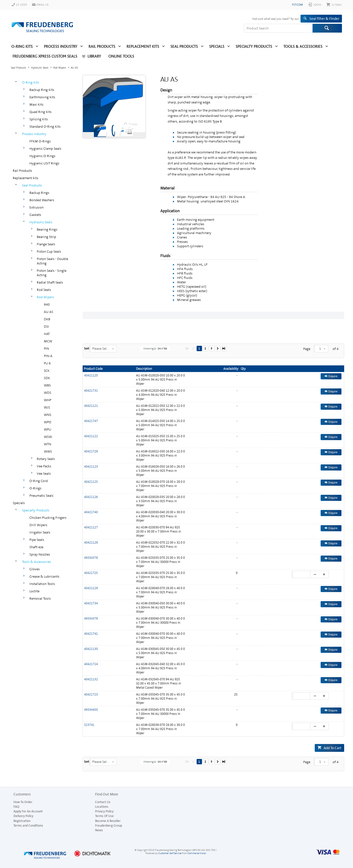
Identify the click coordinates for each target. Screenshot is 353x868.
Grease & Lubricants (44, 576)
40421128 (91, 542)
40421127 (91, 527)
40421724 (91, 664)
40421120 (91, 375)
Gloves (35, 569)
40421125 (91, 482)
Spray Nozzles (40, 554)
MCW (48, 341)
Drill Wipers (38, 525)
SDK (47, 378)
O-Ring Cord (39, 481)
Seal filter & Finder (324, 19)
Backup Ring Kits (42, 90)
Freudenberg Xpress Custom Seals (45, 56)
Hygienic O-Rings (42, 156)
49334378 (91, 558)
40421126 (91, 497)
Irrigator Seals (40, 532)
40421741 (91, 634)
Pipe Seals (37, 540)
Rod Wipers (45, 297)
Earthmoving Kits (42, 97)
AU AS (49, 312)
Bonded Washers (42, 200)
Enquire (333, 376)
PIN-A (48, 356)
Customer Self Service (170, 853)
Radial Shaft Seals (50, 282)
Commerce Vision (197, 853)
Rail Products (102, 47)
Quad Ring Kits (40, 112)
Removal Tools (40, 598)
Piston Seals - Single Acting (52, 273)
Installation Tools (42, 584)
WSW (48, 437)
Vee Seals (44, 473)
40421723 (91, 694)
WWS (48, 451)
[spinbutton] (302, 574)
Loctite (34, 591)
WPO (48, 422)
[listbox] (103, 349)
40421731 (91, 391)
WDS (48, 393)
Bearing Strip (46, 237)
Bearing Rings (47, 229)
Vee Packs (44, 466)
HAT (47, 334)
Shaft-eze (36, 547)
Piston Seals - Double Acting (52, 261)
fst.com (297, 5)
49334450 (91, 710)
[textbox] (278, 28)
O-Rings (35, 488)
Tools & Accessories (303, 47)
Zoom (133, 124)
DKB (47, 319)
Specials (217, 47)
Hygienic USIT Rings (44, 163)
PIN (46, 348)
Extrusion (37, 207)
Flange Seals (46, 244)
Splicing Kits (39, 119)
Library (94, 56)
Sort (87, 348)
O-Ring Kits (22, 47)
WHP (48, 400)
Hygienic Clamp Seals (45, 149)
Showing (155, 349)
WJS (47, 407)
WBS (47, 385)
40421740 (91, 512)
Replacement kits (143, 47)
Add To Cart (333, 748)
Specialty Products (254, 47)
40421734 (91, 603)
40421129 (91, 588)
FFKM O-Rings (40, 141)
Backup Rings (39, 193)
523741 (89, 725)
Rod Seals (44, 290)
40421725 (91, 573)
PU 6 (47, 363)
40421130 (91, 649)
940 (47, 304)
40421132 (91, 679)
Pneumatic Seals (41, 496)
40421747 (91, 421)
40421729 (91, 451)
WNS (48, 415)
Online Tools (121, 56)
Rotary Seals (46, 459)
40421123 (91, 466)
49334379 (91, 618)
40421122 (91, 436)
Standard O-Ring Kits (45, 126)
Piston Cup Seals (49, 251)
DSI (46, 326)
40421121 (91, 406)
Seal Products (184, 47)
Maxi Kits (36, 104)
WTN (48, 444)
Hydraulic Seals (41, 222)
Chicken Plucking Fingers (48, 518)
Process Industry (61, 47)
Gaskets (35, 215)
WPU (48, 429)
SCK (47, 371)
